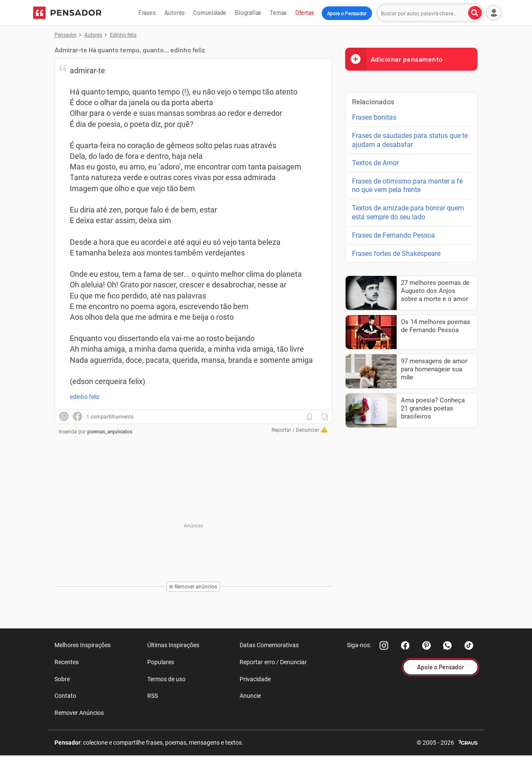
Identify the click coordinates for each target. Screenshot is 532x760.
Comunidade (210, 13)
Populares (161, 662)
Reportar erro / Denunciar (273, 662)
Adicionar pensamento (394, 59)
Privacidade (255, 679)
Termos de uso (166, 679)
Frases (147, 13)
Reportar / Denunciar (295, 430)
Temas (278, 13)
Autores (175, 13)
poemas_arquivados (110, 432)
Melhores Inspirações (83, 645)
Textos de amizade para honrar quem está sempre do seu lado (408, 212)
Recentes (67, 662)
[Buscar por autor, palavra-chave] (475, 13)
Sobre (62, 679)
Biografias (248, 13)
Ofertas (305, 13)
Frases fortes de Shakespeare (396, 254)
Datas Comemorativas (269, 645)
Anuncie (250, 696)
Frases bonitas (374, 117)
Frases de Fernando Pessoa (393, 235)
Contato (65, 696)
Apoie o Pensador (347, 13)
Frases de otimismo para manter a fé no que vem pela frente (407, 186)
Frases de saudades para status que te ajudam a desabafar (410, 140)
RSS (153, 696)
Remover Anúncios (79, 713)
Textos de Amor (375, 163)
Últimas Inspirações (173, 645)
